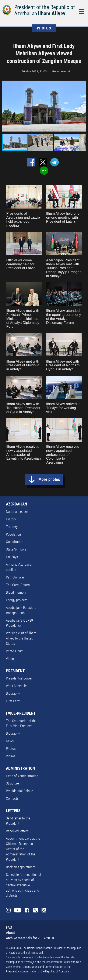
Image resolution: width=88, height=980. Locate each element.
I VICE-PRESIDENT (21, 713)
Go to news (59, 71)
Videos (11, 756)
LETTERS (13, 811)
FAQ (9, 927)
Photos (11, 749)
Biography (13, 693)
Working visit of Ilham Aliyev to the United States (21, 638)
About (10, 933)
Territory (12, 527)
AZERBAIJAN (17, 504)
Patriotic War (15, 577)
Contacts (12, 798)
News (10, 741)
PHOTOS (44, 28)
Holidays (12, 557)
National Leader (17, 512)
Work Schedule (16, 686)
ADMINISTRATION (20, 769)
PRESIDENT (15, 671)
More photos (49, 479)
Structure (12, 783)
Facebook (27, 910)
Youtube (17, 910)
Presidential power (19, 678)
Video (10, 659)
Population (13, 534)
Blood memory (16, 592)
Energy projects (17, 600)
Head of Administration (22, 776)
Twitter (35, 910)
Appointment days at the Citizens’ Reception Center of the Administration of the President (23, 849)
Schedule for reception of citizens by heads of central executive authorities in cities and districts (24, 885)
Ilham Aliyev (52, 13)
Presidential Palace (20, 791)
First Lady (13, 701)
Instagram (8, 910)
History (11, 519)
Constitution (15, 542)
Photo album (15, 651)
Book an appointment (21, 867)
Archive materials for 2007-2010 (30, 938)
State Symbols (16, 549)
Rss (44, 910)
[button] (82, 106)
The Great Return (18, 585)
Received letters (17, 831)
